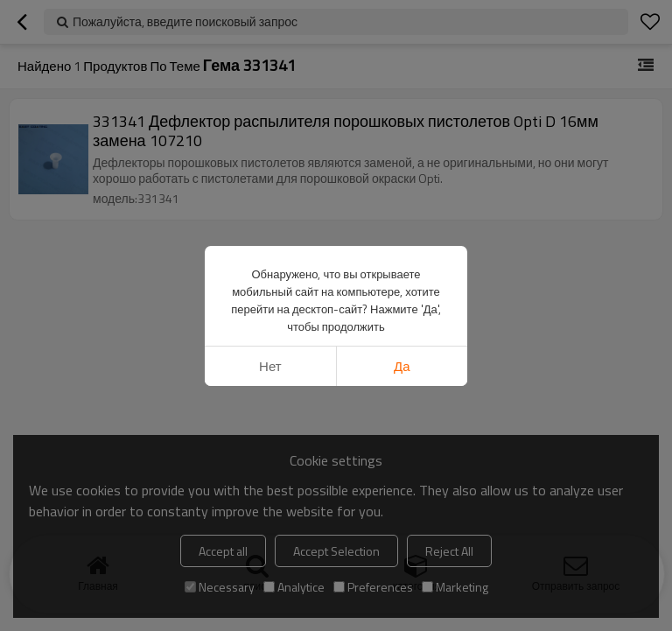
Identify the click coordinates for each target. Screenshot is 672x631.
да (402, 366)
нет (270, 366)
